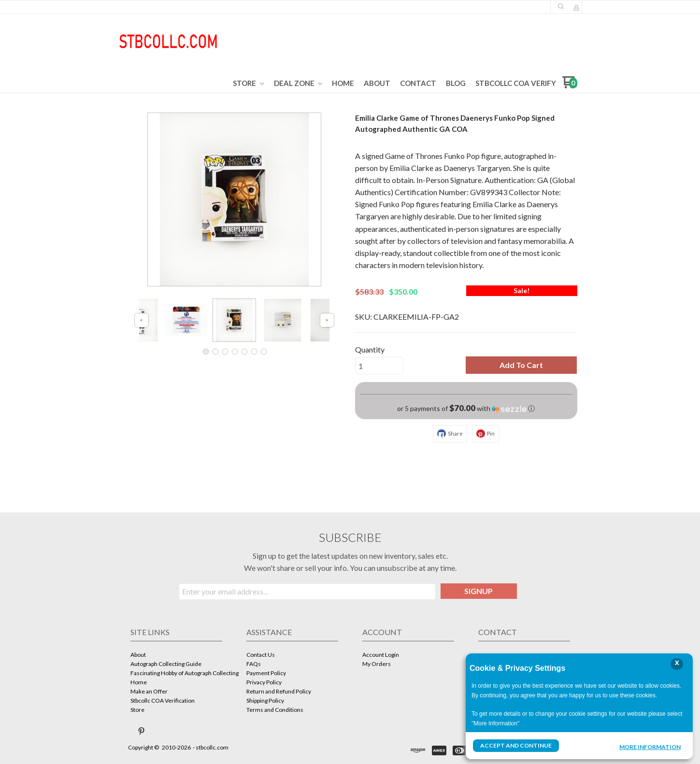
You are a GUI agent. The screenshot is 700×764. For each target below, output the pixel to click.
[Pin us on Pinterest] (142, 731)
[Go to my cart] (570, 86)
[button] (561, 6)
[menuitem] (249, 84)
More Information (650, 747)
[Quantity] (379, 366)
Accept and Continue (516, 745)
